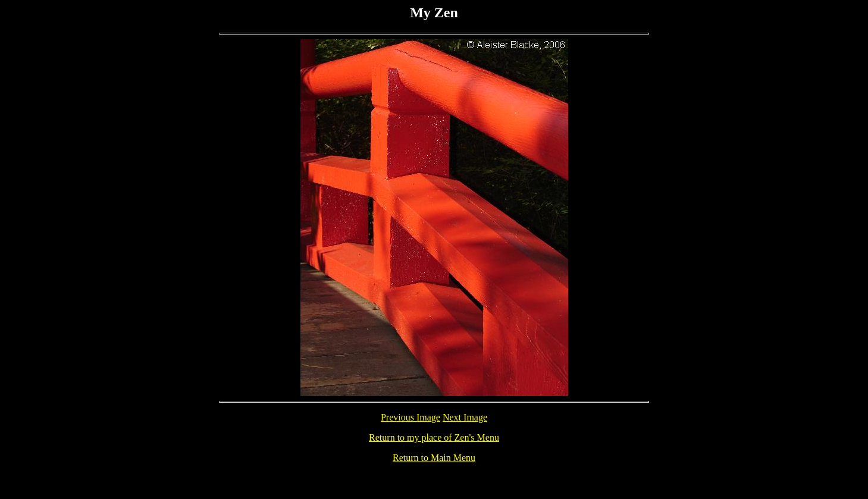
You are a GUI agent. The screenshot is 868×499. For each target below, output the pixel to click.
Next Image (465, 417)
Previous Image (411, 417)
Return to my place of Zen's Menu (434, 437)
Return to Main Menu (434, 458)
